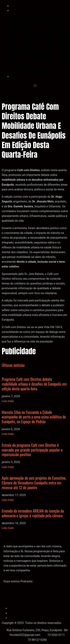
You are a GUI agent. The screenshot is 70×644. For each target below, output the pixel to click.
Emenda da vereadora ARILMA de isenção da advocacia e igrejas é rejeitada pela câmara (33, 513)
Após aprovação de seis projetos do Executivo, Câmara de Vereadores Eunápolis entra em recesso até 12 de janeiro (34, 483)
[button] (35, 85)
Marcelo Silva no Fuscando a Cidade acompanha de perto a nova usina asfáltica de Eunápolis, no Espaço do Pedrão (34, 417)
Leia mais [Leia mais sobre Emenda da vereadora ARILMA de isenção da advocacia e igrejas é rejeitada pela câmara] (8, 528)
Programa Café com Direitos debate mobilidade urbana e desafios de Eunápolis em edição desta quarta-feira (34, 384)
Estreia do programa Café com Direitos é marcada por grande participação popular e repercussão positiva (32, 450)
